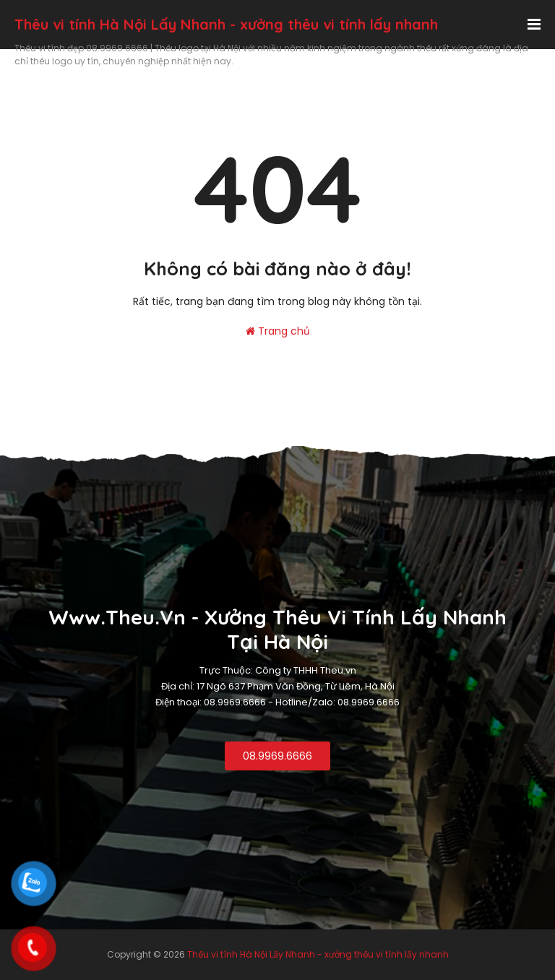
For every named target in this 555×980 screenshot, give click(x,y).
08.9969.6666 (277, 756)
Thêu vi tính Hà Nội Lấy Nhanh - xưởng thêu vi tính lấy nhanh (226, 24)
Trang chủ (278, 331)
